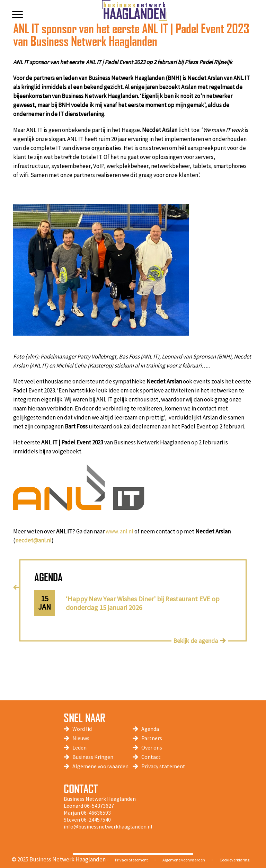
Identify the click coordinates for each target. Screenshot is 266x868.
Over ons (152, 747)
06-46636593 (96, 813)
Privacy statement (163, 766)
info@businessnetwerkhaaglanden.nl (108, 826)
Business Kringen (93, 757)
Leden (79, 747)
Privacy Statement (131, 860)
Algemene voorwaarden (100, 766)
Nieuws (81, 738)
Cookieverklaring (234, 860)
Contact (151, 757)
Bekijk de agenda (196, 641)
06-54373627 (99, 806)
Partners (152, 738)
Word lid (82, 729)
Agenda (150, 729)
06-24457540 (96, 820)
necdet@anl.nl (33, 540)
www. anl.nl (119, 531)
